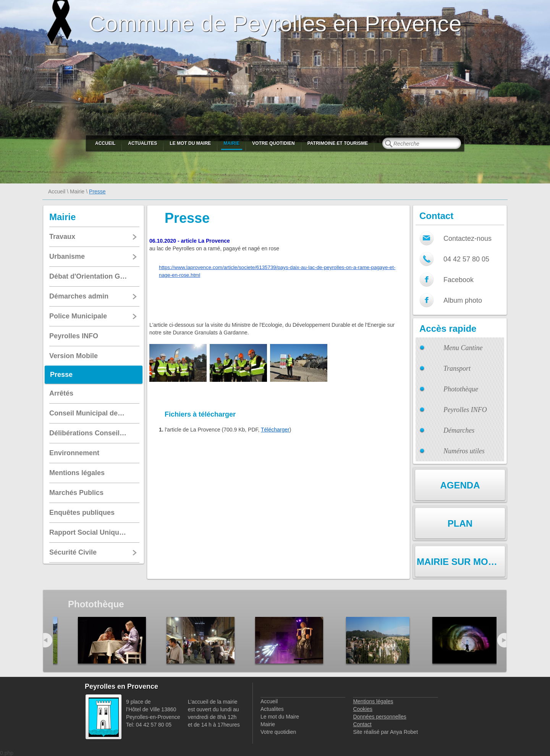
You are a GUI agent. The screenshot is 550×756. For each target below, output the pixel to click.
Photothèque (461, 389)
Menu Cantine (463, 348)
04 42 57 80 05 (466, 259)
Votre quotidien (273, 143)
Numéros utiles (464, 451)
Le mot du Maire (190, 143)
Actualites (142, 143)
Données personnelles (379, 717)
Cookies (363, 709)
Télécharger (275, 430)
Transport (457, 368)
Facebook (459, 280)
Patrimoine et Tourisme (338, 143)
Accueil (105, 143)
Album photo (463, 300)
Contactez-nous (467, 238)
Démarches (459, 430)
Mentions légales (373, 701)
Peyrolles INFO (465, 410)
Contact (362, 724)
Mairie (231, 143)
